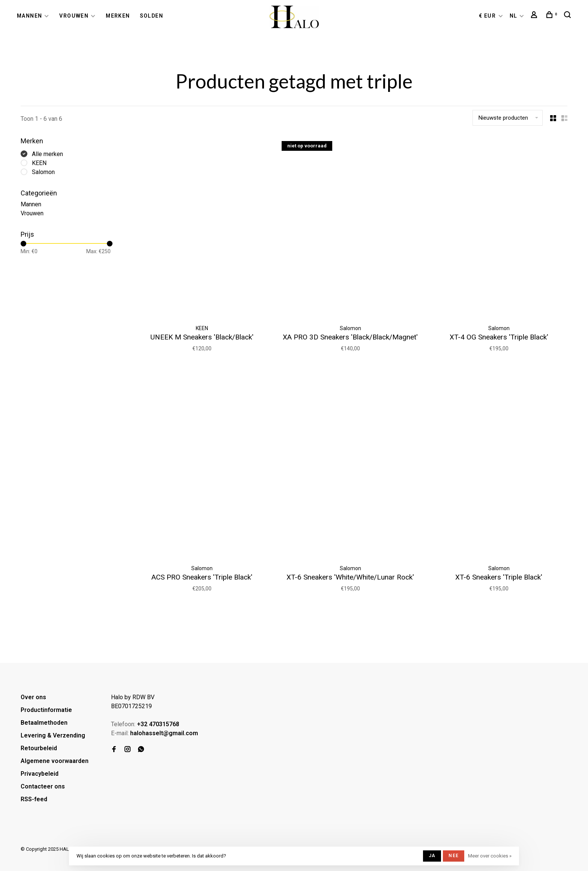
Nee (454, 856)
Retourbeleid (39, 748)
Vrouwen (74, 16)
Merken (118, 16)
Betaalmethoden (44, 723)
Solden (151, 16)
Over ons (33, 697)
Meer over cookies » (490, 856)
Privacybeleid (40, 774)
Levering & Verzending (53, 735)
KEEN (39, 163)
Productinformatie (46, 710)
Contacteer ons (43, 786)
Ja (432, 856)
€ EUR (488, 16)
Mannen (29, 16)
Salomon (43, 172)
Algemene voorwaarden (55, 761)
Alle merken (47, 154)
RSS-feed (34, 799)
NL (514, 16)
